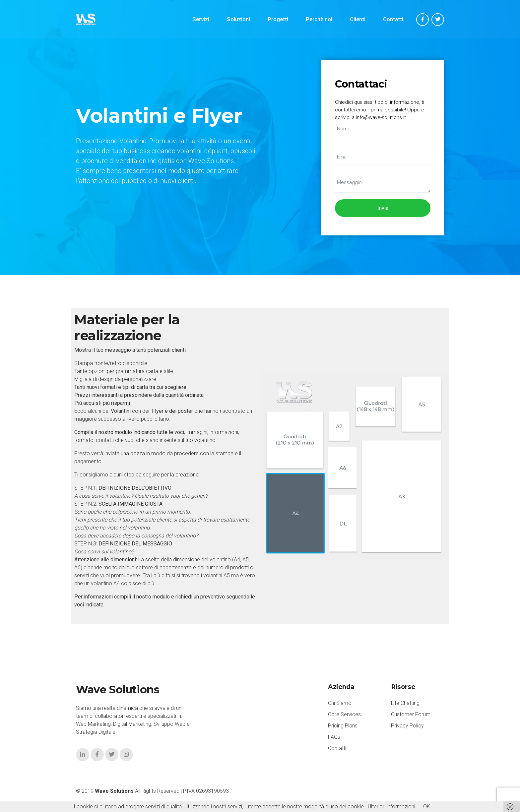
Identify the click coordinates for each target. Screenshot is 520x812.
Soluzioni (238, 19)
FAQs (334, 737)
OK (427, 807)
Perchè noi (319, 19)
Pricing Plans (343, 726)
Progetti (278, 19)
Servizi (201, 19)
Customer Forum (411, 714)
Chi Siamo (340, 703)
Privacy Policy (407, 726)
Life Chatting (405, 703)
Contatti (393, 19)
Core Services (344, 714)
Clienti (358, 19)
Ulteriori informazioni (391, 807)
